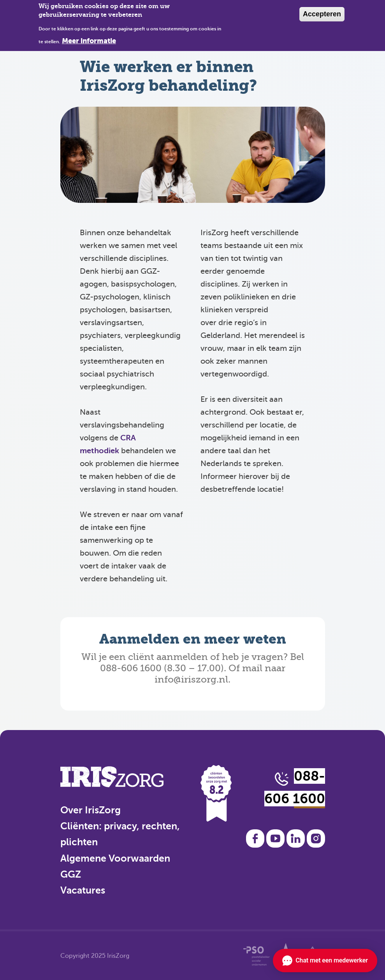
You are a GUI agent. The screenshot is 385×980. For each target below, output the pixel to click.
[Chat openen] (325, 961)
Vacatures (83, 890)
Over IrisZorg (91, 810)
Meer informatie (89, 41)
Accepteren (322, 14)
